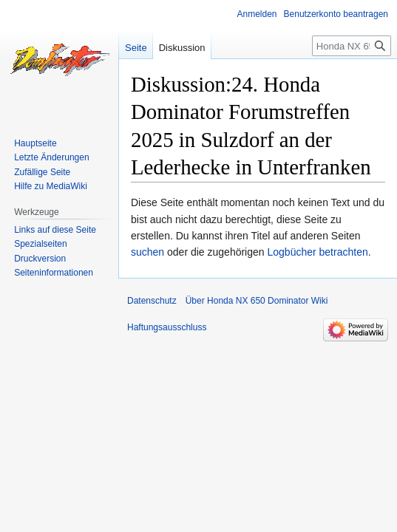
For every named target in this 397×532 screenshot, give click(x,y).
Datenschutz (152, 301)
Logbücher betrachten (317, 252)
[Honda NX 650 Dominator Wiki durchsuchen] (352, 46)
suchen (147, 252)
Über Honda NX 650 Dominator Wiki (257, 301)
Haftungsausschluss (167, 327)
